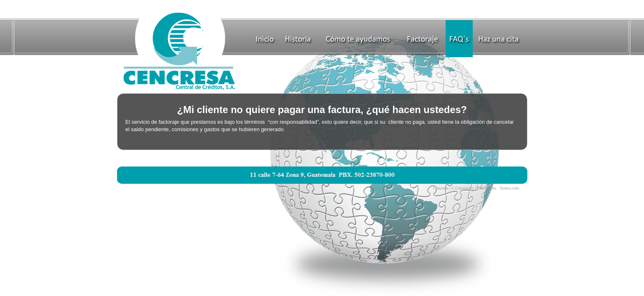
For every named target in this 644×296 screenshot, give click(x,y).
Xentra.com (509, 188)
